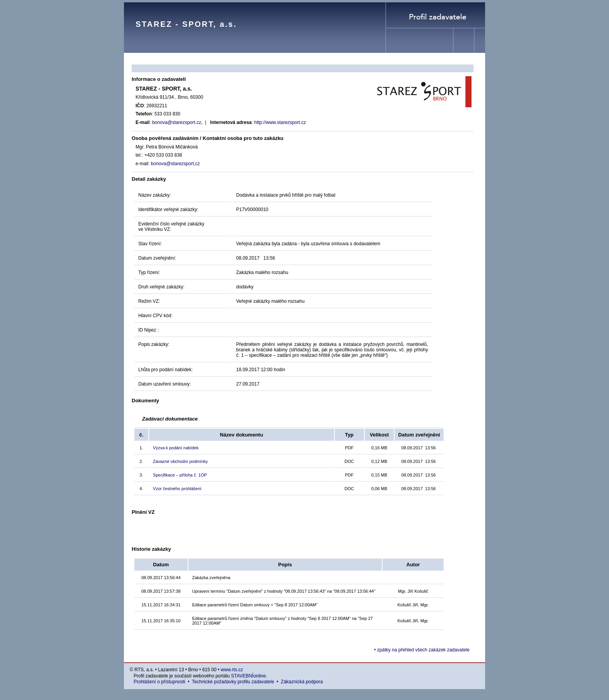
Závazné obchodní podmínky (180, 461)
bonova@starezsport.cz (177, 122)
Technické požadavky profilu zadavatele (233, 682)
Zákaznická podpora (302, 682)
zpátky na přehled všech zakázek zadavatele (423, 650)
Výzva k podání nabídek (176, 448)
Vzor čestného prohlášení (177, 489)
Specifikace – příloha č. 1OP (180, 475)
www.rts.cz (232, 670)
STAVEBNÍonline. (249, 676)
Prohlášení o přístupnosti (159, 682)
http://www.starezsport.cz (280, 122)
